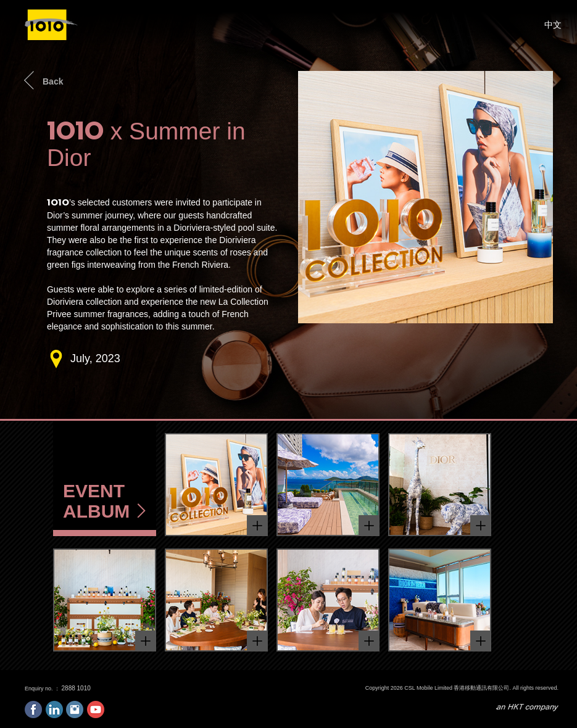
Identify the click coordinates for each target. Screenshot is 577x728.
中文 (553, 25)
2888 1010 (76, 688)
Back (53, 81)
